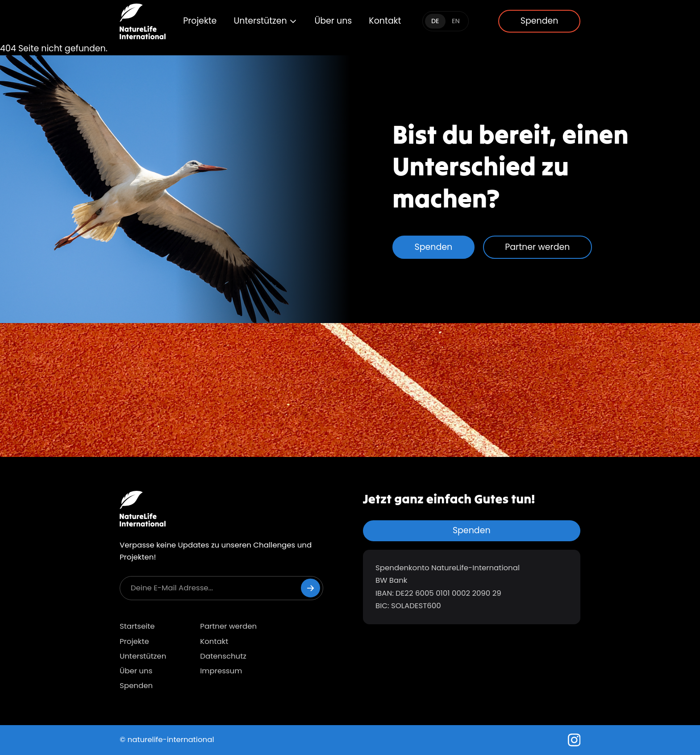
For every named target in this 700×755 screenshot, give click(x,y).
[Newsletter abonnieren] (310, 588)
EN (456, 21)
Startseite (137, 626)
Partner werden (537, 247)
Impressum (221, 671)
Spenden (540, 21)
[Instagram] (574, 740)
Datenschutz (223, 656)
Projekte (200, 21)
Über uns (333, 21)
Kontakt (385, 21)
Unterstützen (265, 21)
